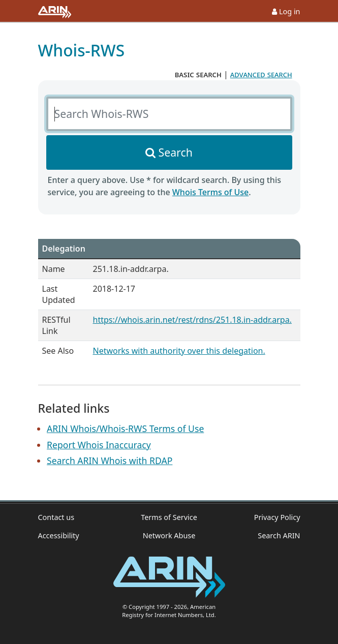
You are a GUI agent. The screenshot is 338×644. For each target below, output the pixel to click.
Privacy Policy (277, 517)
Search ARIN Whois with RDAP (110, 461)
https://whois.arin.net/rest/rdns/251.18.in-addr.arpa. (192, 320)
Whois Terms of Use (210, 192)
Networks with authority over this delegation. (179, 351)
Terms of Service (169, 517)
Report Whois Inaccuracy (99, 445)
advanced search (261, 74)
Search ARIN (279, 535)
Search (176, 152)
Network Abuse (169, 535)
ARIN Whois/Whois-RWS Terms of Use (125, 428)
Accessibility (59, 535)
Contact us (56, 517)
